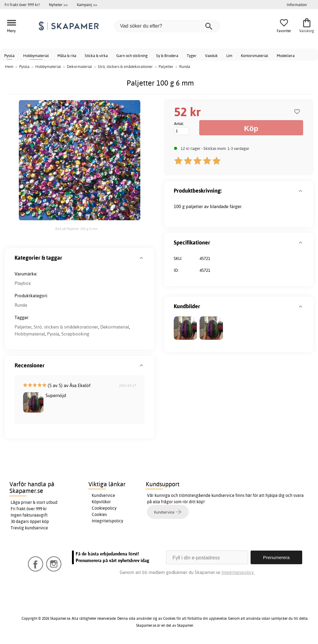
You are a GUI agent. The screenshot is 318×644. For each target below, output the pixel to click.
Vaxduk (211, 56)
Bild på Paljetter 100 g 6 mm (76, 229)
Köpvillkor (101, 502)
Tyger (192, 56)
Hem (9, 66)
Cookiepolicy (104, 508)
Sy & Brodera (167, 56)
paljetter (194, 206)
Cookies (99, 514)
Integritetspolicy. (238, 572)
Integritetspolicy (108, 521)
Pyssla (9, 56)
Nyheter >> (58, 5)
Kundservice (103, 495)
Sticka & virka (96, 56)
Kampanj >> (87, 5)
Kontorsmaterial (255, 56)
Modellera (286, 56)
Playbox (23, 283)
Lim (229, 56)
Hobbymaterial (36, 56)
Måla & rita (67, 56)
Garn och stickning (132, 56)
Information (297, 5)
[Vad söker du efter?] (167, 26)
